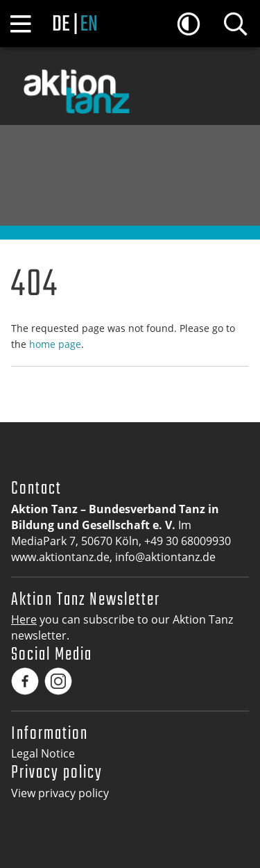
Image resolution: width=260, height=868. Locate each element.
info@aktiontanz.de (165, 557)
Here (24, 619)
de (61, 25)
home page (55, 344)
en (88, 25)
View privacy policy (60, 793)
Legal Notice (43, 753)
